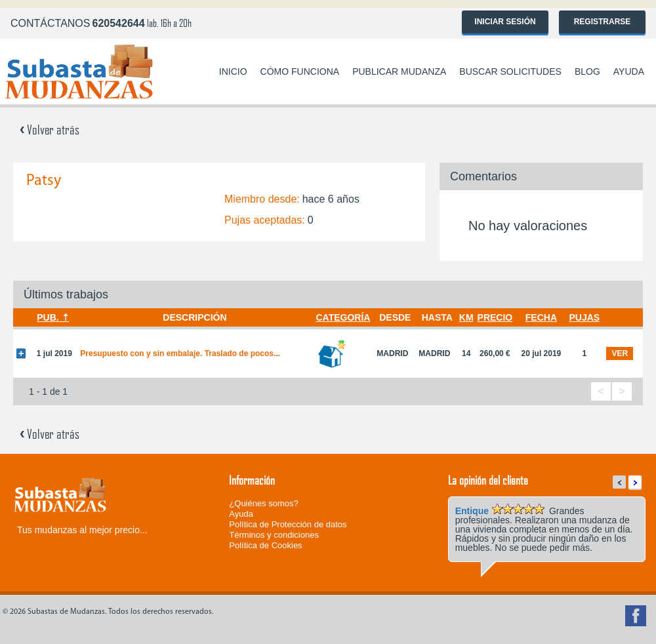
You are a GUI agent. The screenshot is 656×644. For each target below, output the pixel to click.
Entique (472, 511)
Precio (495, 317)
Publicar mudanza (399, 71)
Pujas (584, 317)
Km (466, 317)
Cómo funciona (300, 71)
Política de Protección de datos (288, 524)
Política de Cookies (265, 545)
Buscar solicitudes (510, 71)
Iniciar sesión (505, 22)
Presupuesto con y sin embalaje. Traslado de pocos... (180, 353)
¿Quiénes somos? (264, 503)
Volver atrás (50, 129)
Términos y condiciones (274, 535)
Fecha (541, 317)
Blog (587, 71)
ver (620, 353)
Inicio (233, 71)
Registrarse (603, 22)
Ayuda (629, 71)
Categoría (343, 317)
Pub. (48, 317)
